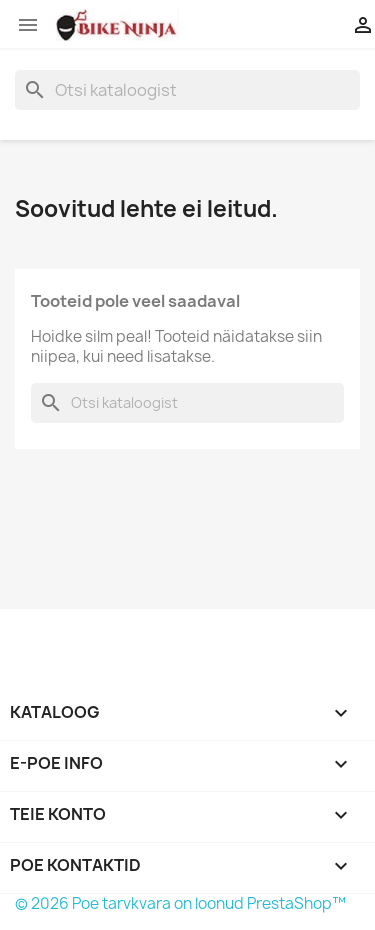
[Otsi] (187, 90)
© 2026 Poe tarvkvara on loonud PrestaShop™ (180, 903)
